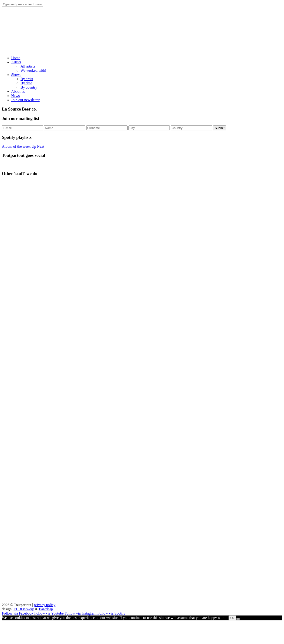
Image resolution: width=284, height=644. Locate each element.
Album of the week (16, 146)
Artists (16, 62)
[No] (238, 619)
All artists (28, 66)
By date (26, 83)
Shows (16, 75)
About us (18, 91)
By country (29, 87)
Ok (232, 618)
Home (16, 58)
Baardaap (46, 609)
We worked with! (33, 70)
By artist (27, 79)
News (15, 96)
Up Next (38, 146)
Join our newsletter (25, 100)
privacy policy (45, 605)
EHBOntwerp (24, 609)
